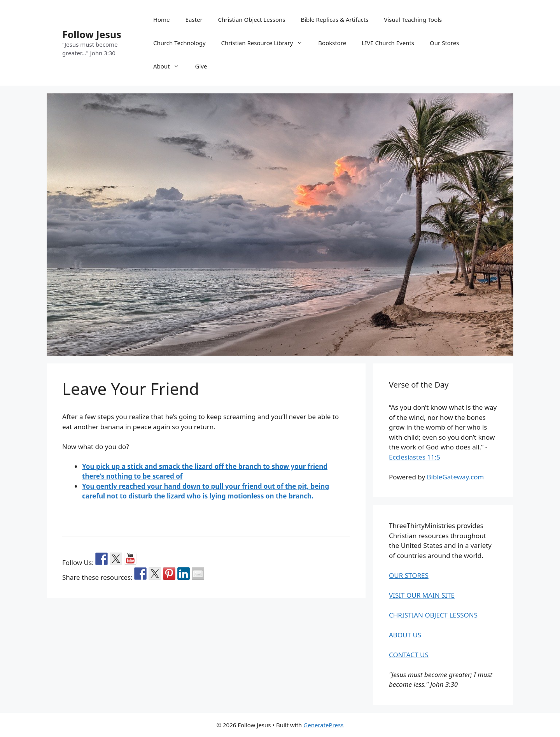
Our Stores (444, 43)
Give (201, 66)
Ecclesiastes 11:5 (415, 457)
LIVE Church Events (388, 43)
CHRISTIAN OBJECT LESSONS (433, 615)
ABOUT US (405, 635)
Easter (194, 19)
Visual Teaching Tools (413, 19)
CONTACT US (409, 655)
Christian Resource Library (266, 43)
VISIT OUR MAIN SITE (422, 595)
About (170, 66)
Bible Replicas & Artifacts (335, 19)
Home (162, 19)
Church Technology (179, 43)
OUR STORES (409, 575)
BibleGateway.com (456, 477)
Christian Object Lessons (252, 19)
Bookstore (332, 43)
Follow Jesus (92, 34)
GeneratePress (323, 725)
